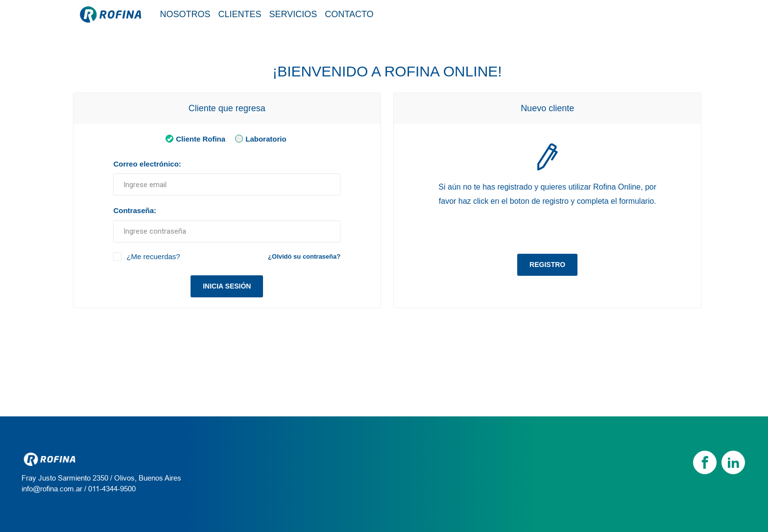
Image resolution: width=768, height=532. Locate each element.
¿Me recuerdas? (153, 256)
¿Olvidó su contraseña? (304, 256)
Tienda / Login (650, 14)
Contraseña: (135, 210)
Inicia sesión (227, 286)
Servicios (293, 14)
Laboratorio (259, 138)
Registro (547, 265)
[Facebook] (705, 462)
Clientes (240, 14)
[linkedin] (733, 462)
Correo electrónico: (147, 164)
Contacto (349, 14)
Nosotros (185, 14)
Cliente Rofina (193, 138)
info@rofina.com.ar (52, 489)
